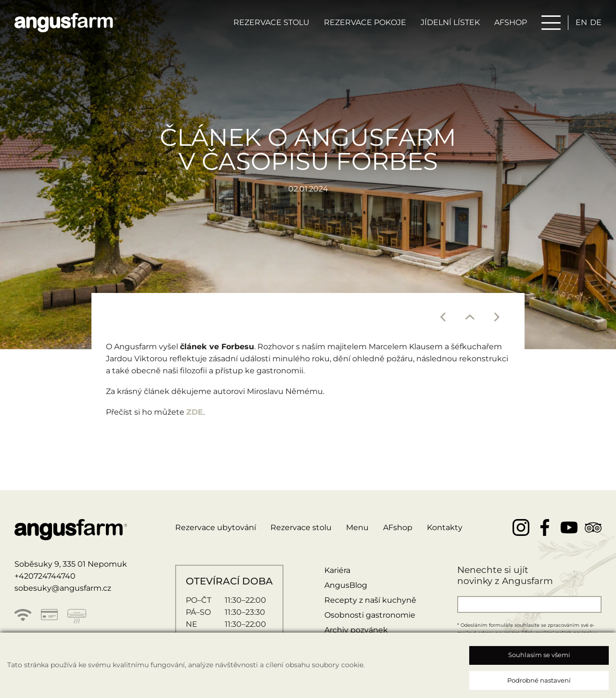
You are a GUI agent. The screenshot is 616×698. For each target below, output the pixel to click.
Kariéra (337, 570)
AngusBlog (346, 585)
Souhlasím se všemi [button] (539, 655)
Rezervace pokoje (365, 22)
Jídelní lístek (450, 22)
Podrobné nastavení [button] (539, 680)
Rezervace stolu (271, 22)
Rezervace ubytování (216, 527)
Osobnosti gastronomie (370, 615)
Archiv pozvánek (356, 630)
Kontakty (445, 527)
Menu (357, 527)
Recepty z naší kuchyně (370, 600)
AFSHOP (511, 22)
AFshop (398, 527)
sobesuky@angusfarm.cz (63, 588)
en (581, 22)
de (596, 22)
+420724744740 (45, 576)
